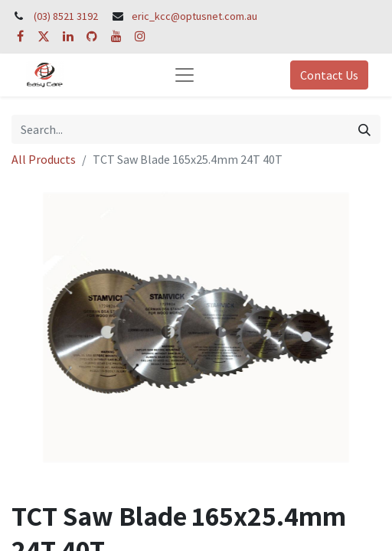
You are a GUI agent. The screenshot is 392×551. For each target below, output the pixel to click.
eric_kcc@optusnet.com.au (194, 16)
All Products (44, 159)
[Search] (364, 129)
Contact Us (329, 75)
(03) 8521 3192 (66, 16)
